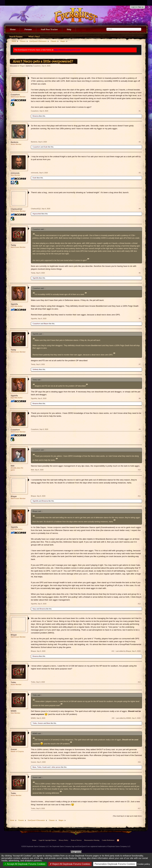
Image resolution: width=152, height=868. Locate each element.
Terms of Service (76, 840)
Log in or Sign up (137, 7)
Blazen (46, 324)
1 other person (56, 767)
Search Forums (16, 37)
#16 (139, 762)
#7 (140, 364)
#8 (140, 398)
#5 (140, 273)
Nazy (34, 609)
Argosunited (37, 214)
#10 (139, 470)
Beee (48, 723)
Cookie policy (144, 864)
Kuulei (45, 767)
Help (69, 29)
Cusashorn (37, 66)
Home (13, 29)
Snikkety (36, 369)
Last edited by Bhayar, (128, 651)
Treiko (13, 682)
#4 (140, 209)
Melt (13, 466)
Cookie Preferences (108, 840)
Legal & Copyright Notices (47, 840)
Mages (22, 66)
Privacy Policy (63, 840)
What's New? (34, 37)
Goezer (40, 723)
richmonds (15, 173)
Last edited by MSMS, (128, 718)
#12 (139, 604)
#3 (140, 173)
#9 (140, 429)
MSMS (14, 711)
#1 (140, 111)
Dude (46, 147)
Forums (28, 29)
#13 (113, 651)
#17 (139, 808)
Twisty (13, 245)
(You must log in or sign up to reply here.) (127, 816)
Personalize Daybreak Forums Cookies (115, 864)
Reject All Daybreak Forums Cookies (70, 864)
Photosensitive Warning (92, 840)
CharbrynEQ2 (16, 209)
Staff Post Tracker (49, 29)
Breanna (36, 116)
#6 (140, 319)
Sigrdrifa (35, 278)
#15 (113, 718)
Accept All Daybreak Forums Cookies (25, 864)
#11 (139, 496)
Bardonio (15, 142)
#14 (139, 682)
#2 (140, 142)
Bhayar (14, 496)
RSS (118, 840)
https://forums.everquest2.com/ (67, 50)
